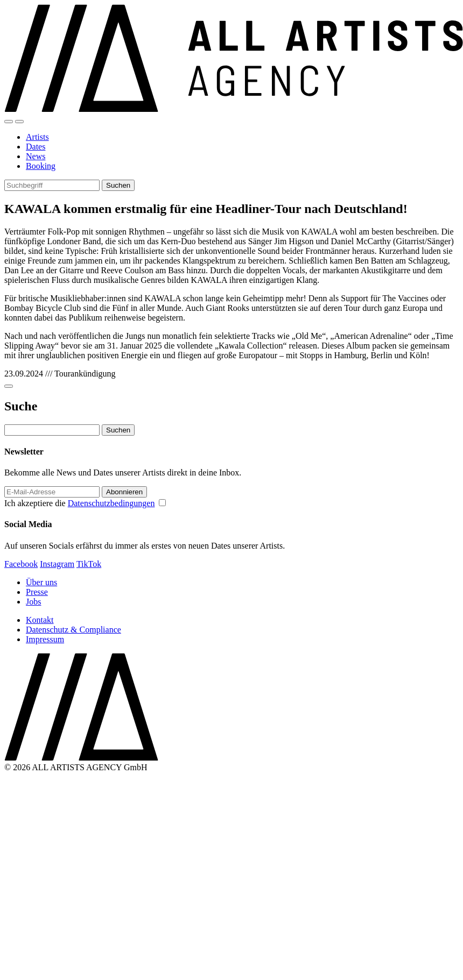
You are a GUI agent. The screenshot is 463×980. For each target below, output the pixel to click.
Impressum (45, 639)
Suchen (118, 185)
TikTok (89, 564)
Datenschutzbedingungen (111, 503)
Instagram (57, 564)
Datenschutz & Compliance (73, 630)
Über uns (41, 582)
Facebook (21, 564)
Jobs (33, 602)
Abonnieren (124, 492)
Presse (37, 592)
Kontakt (40, 620)
